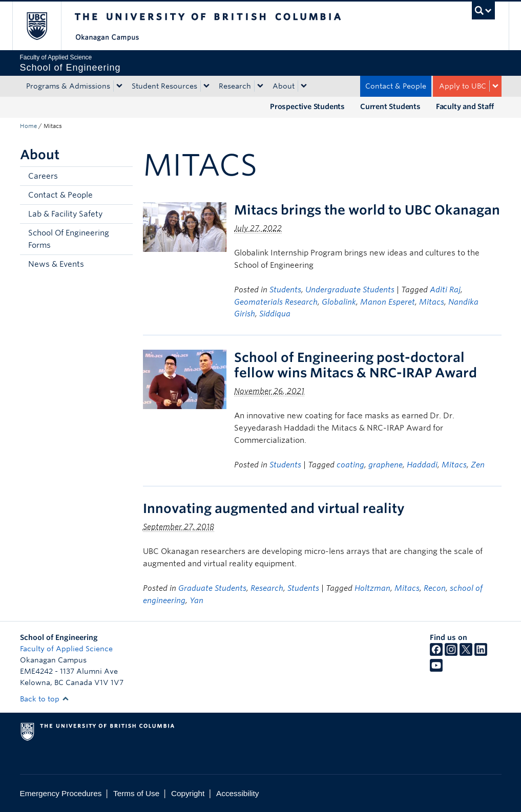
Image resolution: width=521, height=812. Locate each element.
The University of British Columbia (44, 26)
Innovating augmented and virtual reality (274, 508)
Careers (43, 176)
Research (235, 86)
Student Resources (164, 86)
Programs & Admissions (68, 86)
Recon (435, 588)
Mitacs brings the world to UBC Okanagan (367, 210)
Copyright (188, 793)
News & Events (56, 264)
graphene (385, 465)
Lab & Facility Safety (65, 214)
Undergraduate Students (350, 290)
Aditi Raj (445, 290)
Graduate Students (212, 588)
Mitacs (432, 302)
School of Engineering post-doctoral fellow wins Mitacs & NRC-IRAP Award (356, 365)
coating (350, 465)
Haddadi (422, 465)
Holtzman (372, 588)
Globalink (339, 302)
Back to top (45, 699)
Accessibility (237, 793)
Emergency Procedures (61, 793)
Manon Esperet (388, 302)
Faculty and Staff (465, 106)
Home (28, 126)
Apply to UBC (463, 86)
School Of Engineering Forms (69, 239)
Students (285, 290)
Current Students (390, 106)
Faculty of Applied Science (66, 649)
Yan (196, 601)
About (284, 86)
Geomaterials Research (276, 302)
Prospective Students (307, 106)
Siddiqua (275, 314)
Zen (478, 465)
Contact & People (396, 86)
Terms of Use (136, 793)
